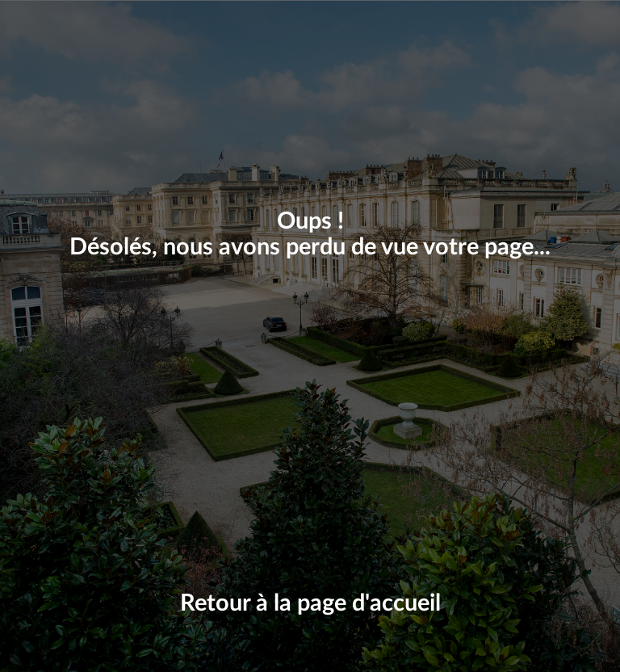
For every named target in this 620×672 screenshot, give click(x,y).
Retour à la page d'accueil (310, 604)
